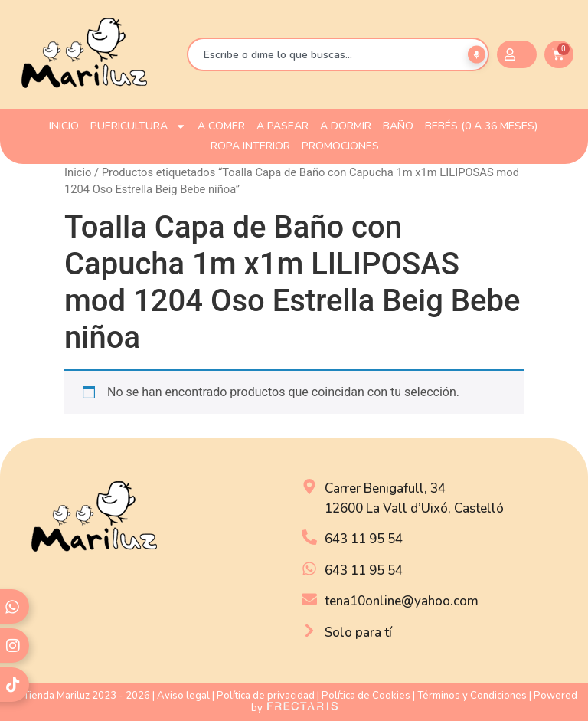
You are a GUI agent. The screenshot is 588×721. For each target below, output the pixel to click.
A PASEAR (283, 126)
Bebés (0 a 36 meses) (481, 126)
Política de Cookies (366, 696)
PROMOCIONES (340, 146)
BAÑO (398, 126)
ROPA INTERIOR (250, 146)
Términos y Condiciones (472, 696)
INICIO (64, 126)
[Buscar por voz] (477, 55)
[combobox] (338, 54)
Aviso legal (183, 696)
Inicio (78, 172)
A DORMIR (346, 126)
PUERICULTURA (138, 126)
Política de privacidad (266, 696)
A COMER (221, 126)
